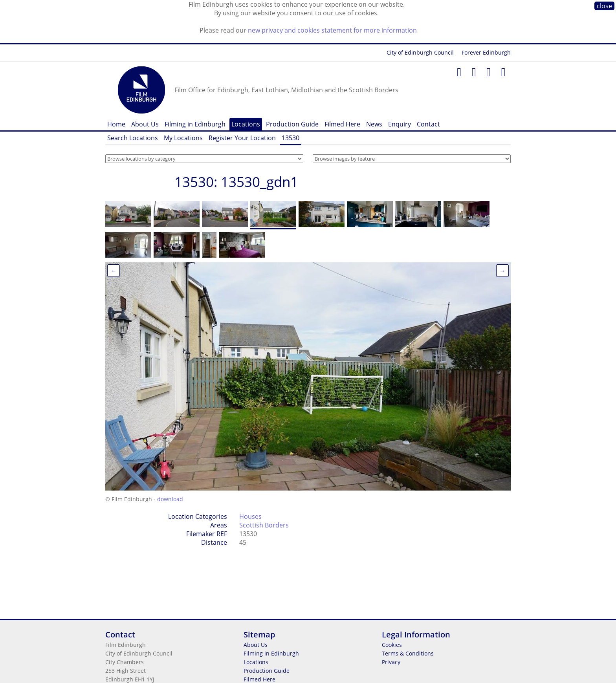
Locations (246, 124)
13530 (291, 138)
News (374, 124)
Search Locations (133, 138)
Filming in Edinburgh (195, 124)
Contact (428, 124)
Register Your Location (242, 138)
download (170, 499)
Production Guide (292, 124)
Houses (250, 516)
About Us (145, 124)
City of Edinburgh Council (420, 52)
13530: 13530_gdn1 (236, 182)
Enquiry (400, 124)
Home (116, 124)
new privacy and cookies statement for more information (332, 30)
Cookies (392, 645)
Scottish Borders (264, 525)
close (604, 6)
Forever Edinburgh (486, 52)
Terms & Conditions (408, 653)
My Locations (183, 138)
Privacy (391, 662)
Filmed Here (342, 124)
